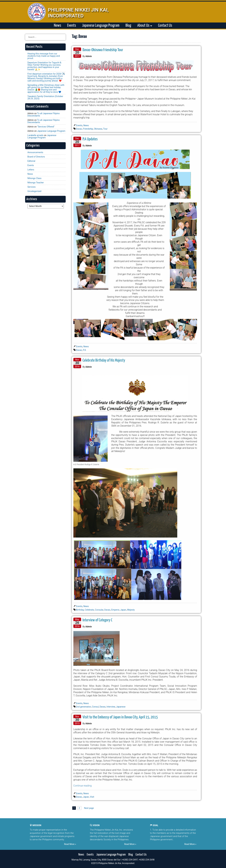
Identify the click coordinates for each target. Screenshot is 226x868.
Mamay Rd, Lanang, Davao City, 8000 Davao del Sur (96, 860)
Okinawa (98, 129)
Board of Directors (36, 157)
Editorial (31, 161)
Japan (123, 610)
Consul (95, 707)
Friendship (88, 129)
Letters (31, 170)
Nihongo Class (34, 178)
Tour (105, 129)
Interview (111, 707)
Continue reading (83, 786)
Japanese (121, 707)
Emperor (115, 610)
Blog (128, 25)
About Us (145, 25)
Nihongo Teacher (36, 183)
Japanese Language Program (101, 25)
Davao (79, 129)
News (57, 25)
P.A (84, 350)
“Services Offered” (46, 127)
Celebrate (89, 610)
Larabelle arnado (35, 135)
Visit (92, 797)
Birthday (80, 610)
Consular (99, 610)
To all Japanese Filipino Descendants (44, 115)
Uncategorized (34, 191)
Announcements (35, 152)
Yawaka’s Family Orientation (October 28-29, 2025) (45, 97)
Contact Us (165, 25)
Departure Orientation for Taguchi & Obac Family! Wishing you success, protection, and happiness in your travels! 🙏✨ (44, 66)
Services (32, 187)
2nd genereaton (83, 707)
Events (72, 25)
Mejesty (131, 610)
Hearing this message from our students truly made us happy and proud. (44, 56)
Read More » (70, 844)
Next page (89, 808)
